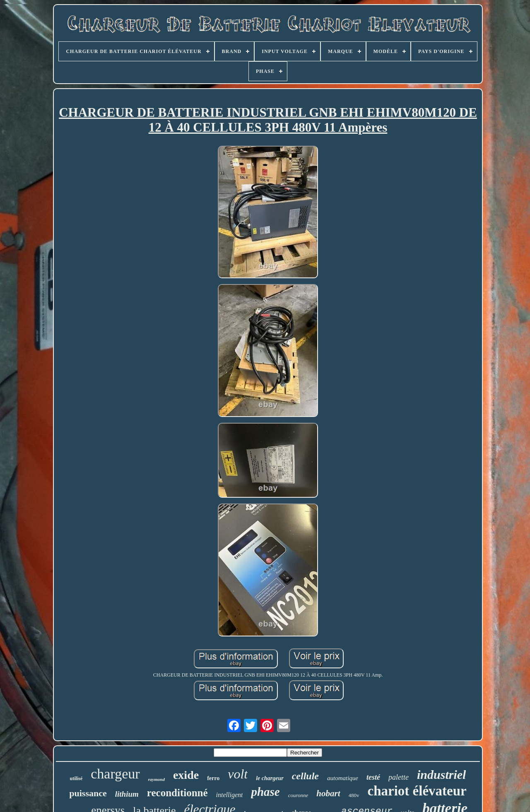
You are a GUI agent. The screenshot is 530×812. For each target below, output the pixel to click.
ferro (213, 778)
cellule (305, 776)
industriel (441, 775)
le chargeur (270, 778)
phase (265, 792)
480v (354, 795)
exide (186, 775)
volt (238, 774)
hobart (328, 793)
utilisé (76, 778)
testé (373, 777)
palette (399, 777)
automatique (343, 778)
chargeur (115, 774)
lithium (127, 794)
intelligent (230, 795)
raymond (157, 779)
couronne (298, 795)
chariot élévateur (417, 791)
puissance (88, 793)
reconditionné (177, 793)
